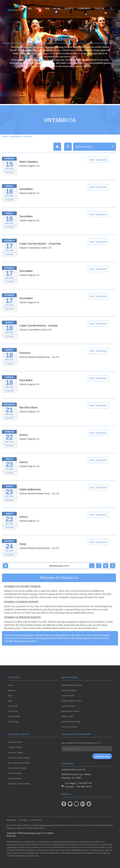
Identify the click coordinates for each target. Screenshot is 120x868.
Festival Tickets (15, 773)
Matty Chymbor (29, 170)
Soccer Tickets (68, 706)
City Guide (13, 711)
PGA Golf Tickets (69, 690)
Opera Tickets (14, 778)
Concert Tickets (15, 742)
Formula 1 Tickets (69, 727)
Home (11, 685)
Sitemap (23, 820)
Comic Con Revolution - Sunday (38, 334)
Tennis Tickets (68, 696)
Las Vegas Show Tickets (19, 763)
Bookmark (11, 820)
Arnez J (24, 443)
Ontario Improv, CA (29, 174)
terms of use (45, 825)
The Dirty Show (28, 416)
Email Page (13, 722)
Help (10, 696)
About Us (12, 690)
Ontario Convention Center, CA (35, 256)
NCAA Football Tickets (71, 701)
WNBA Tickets (68, 716)
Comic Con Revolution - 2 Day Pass (40, 252)
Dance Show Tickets (17, 768)
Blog (10, 701)
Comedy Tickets (15, 753)
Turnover (25, 361)
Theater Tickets (15, 747)
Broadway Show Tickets (19, 758)
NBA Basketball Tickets (72, 685)
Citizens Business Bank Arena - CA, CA (39, 365)
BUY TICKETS (98, 168)
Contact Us (13, 706)
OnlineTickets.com (32, 833)
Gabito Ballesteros (30, 498)
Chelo (23, 552)
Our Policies (36, 820)
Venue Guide (14, 716)
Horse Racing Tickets (71, 722)
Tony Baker (26, 197)
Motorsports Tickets (70, 711)
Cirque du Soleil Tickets (19, 784)
